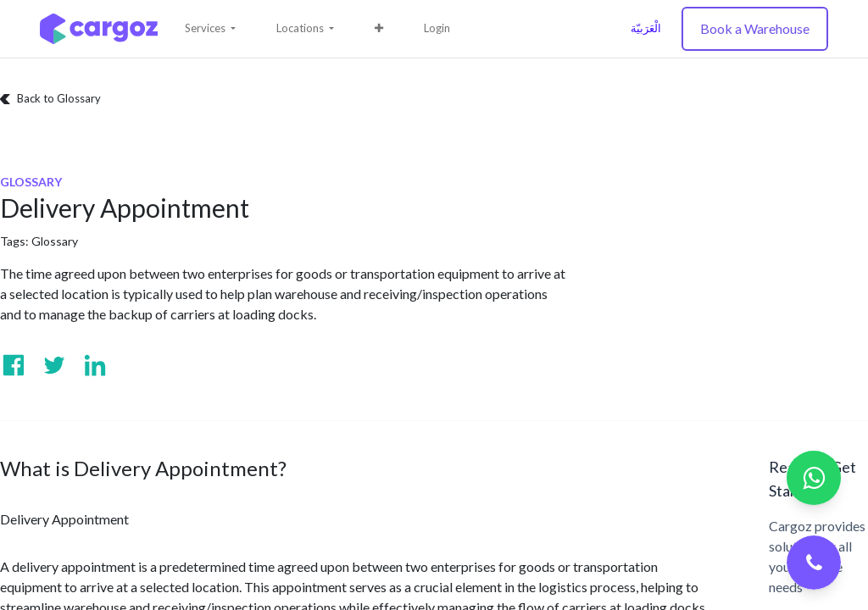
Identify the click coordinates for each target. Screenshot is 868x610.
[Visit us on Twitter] (54, 365)
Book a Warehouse (755, 28)
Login (437, 28)
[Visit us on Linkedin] (95, 365)
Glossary (55, 241)
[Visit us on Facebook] (14, 365)
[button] (379, 29)
